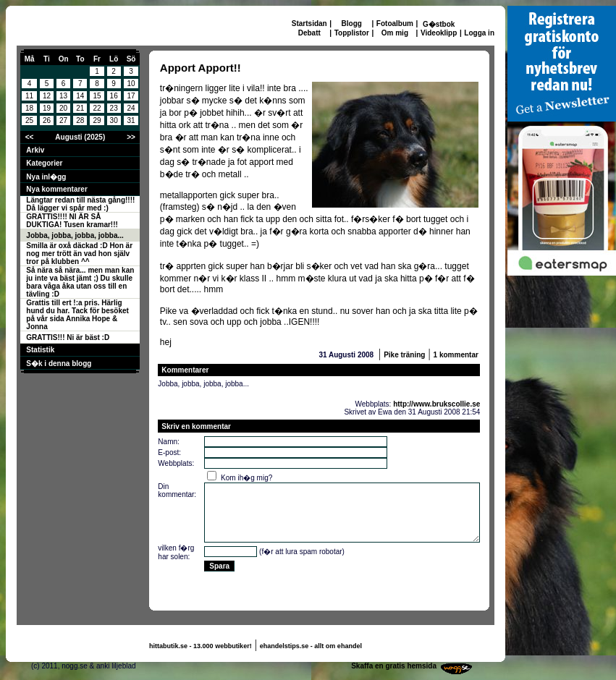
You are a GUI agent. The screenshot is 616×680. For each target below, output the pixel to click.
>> (131, 137)
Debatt (309, 33)
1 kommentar (456, 355)
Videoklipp (439, 33)
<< (30, 137)
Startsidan (309, 24)
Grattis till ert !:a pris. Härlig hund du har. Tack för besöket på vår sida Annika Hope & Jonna (77, 315)
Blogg (352, 24)
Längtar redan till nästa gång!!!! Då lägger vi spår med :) (80, 204)
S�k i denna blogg (59, 364)
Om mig (395, 33)
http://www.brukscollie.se (436, 404)
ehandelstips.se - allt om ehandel (311, 646)
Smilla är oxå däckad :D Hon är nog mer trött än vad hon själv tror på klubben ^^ (79, 254)
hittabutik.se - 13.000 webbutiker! (201, 646)
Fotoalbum (395, 24)
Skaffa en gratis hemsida (394, 666)
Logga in (479, 33)
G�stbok (439, 24)
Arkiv (35, 150)
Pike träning (404, 355)
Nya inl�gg (46, 177)
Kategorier (44, 163)
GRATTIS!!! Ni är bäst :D (68, 337)
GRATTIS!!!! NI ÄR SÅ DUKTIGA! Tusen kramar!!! (72, 221)
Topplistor (352, 33)
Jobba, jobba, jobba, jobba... (75, 235)
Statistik (40, 350)
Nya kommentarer (56, 189)
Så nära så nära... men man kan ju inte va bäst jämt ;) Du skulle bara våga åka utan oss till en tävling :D (80, 282)
